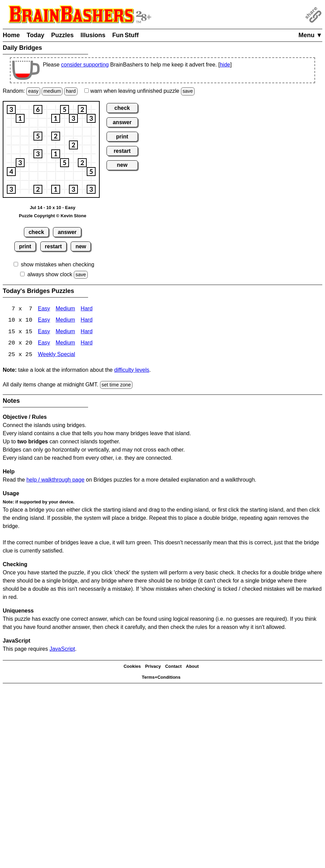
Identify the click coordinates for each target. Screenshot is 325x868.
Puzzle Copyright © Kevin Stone (52, 216)
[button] (11, 109)
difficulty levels (132, 371)
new (81, 246)
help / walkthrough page (55, 480)
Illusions (93, 35)
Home (11, 35)
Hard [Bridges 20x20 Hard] (87, 344)
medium (52, 91)
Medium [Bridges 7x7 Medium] (65, 309)
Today (36, 35)
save (188, 91)
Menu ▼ (310, 35)
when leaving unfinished (139, 91)
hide (225, 65)
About (193, 667)
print (25, 246)
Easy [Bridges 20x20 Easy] (44, 344)
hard (71, 91)
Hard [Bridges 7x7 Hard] (87, 309)
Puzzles (62, 35)
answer (67, 232)
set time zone (116, 385)
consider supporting (85, 65)
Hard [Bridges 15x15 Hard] (87, 332)
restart (53, 246)
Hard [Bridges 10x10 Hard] (87, 321)
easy (33, 91)
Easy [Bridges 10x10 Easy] (44, 321)
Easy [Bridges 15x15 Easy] (44, 332)
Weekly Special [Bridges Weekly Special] (56, 356)
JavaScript (62, 650)
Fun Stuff (126, 35)
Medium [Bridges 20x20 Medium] (65, 344)
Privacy (153, 667)
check (36, 232)
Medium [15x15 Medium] (65, 332)
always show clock (50, 274)
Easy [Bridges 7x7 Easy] (44, 309)
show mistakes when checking (58, 264)
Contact (173, 667)
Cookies (132, 667)
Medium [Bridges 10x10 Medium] (65, 321)
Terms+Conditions (161, 678)
